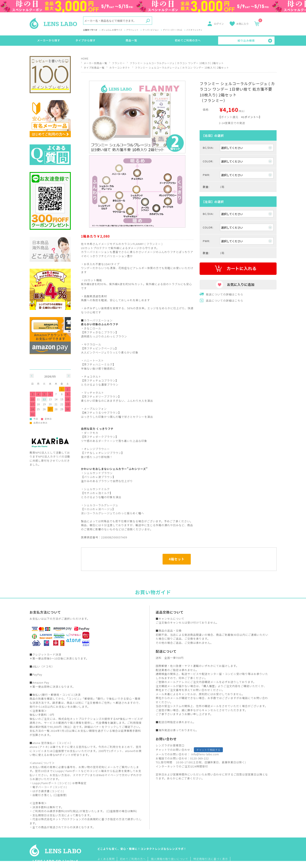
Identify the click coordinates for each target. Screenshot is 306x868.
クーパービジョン (151, 30)
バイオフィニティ (194, 30)
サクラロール (93, 344)
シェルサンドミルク (97, 489)
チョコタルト (93, 377)
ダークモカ (91, 433)
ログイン (219, 24)
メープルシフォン (95, 409)
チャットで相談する (208, 750)
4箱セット (177, 559)
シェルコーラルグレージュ (101, 505)
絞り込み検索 (246, 40)
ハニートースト (94, 360)
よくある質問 (106, 859)
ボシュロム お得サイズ (112, 30)
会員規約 (93, 819)
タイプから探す (86, 40)
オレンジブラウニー (97, 449)
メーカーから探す (49, 40)
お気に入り (243, 24)
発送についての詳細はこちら (225, 294)
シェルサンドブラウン (98, 473)
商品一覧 (131, 40)
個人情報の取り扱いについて (170, 859)
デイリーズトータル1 (172, 30)
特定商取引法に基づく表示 (211, 859)
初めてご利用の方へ (188, 40)
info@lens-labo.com (205, 754)
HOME (85, 58)
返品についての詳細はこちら (225, 300)
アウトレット (132, 30)
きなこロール (93, 328)
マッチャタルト (94, 393)
